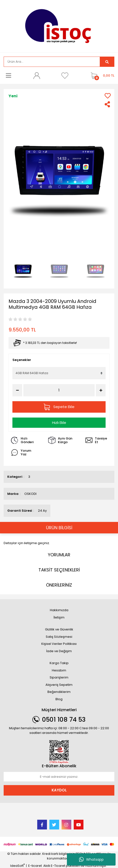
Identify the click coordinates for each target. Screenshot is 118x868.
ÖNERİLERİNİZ (59, 585)
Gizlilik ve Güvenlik (59, 629)
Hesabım (59, 670)
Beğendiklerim (59, 692)
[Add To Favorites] (108, 96)
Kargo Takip (59, 663)
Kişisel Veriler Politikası (59, 644)
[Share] (108, 104)
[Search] (52, 62)
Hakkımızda (59, 610)
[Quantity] (59, 390)
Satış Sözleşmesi (59, 637)
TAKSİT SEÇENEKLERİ (59, 570)
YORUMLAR (59, 555)
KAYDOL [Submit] (59, 790)
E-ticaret (35, 866)
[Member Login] (37, 75)
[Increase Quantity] (101, 390)
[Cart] (101, 75)
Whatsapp (91, 859)
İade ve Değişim (59, 651)
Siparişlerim (59, 677)
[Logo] (59, 26)
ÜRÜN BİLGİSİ (59, 528)
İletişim (59, 617)
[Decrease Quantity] (17, 390)
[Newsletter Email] (59, 777)
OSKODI (30, 494)
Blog (59, 699)
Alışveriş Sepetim (59, 685)
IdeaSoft (17, 866)
